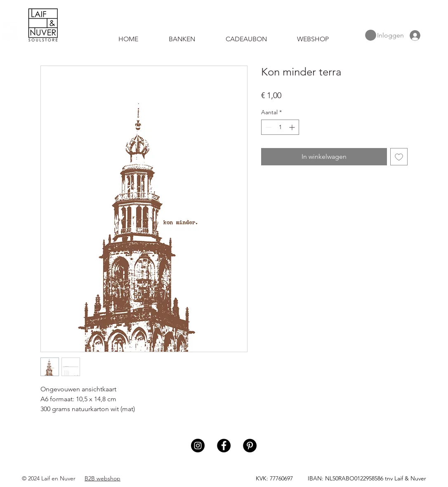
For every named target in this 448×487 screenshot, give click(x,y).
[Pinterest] (250, 446)
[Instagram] (198, 446)
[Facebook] (224, 446)
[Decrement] (268, 127)
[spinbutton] (280, 127)
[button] (371, 35)
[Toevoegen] (399, 157)
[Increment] (293, 127)
